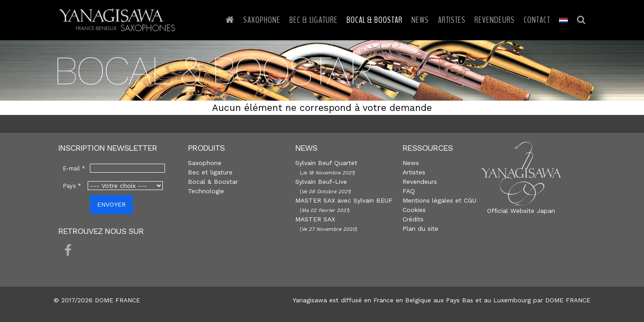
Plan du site (420, 229)
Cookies (414, 210)
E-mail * (74, 168)
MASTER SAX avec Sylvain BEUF (344, 200)
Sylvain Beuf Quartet (326, 163)
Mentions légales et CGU (439, 200)
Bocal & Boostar (375, 20)
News (420, 20)
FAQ (409, 191)
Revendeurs (495, 20)
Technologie (206, 191)
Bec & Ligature (314, 20)
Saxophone (262, 20)
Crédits (413, 219)
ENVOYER (111, 204)
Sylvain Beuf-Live (321, 182)
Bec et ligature (210, 172)
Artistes (452, 20)
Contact (537, 20)
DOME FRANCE (568, 300)
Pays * (72, 186)
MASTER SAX (315, 219)
